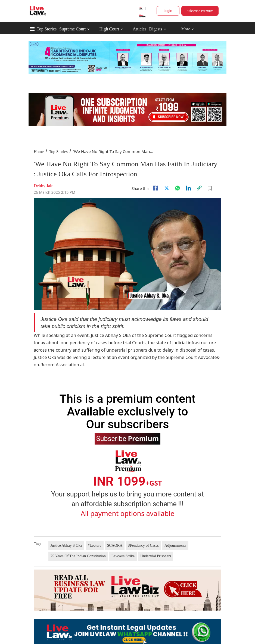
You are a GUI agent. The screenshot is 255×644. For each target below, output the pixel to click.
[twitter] (167, 188)
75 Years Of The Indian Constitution (78, 556)
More (188, 29)
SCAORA (115, 545)
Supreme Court (72, 29)
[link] (199, 188)
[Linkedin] (188, 188)
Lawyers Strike (123, 556)
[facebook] (156, 188)
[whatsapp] (178, 188)
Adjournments (175, 545)
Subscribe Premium (200, 11)
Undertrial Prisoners (156, 556)
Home (39, 152)
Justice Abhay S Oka (66, 545)
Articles (140, 29)
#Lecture (95, 545)
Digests (156, 29)
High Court (109, 29)
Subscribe (128, 438)
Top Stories (47, 29)
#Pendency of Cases (143, 545)
